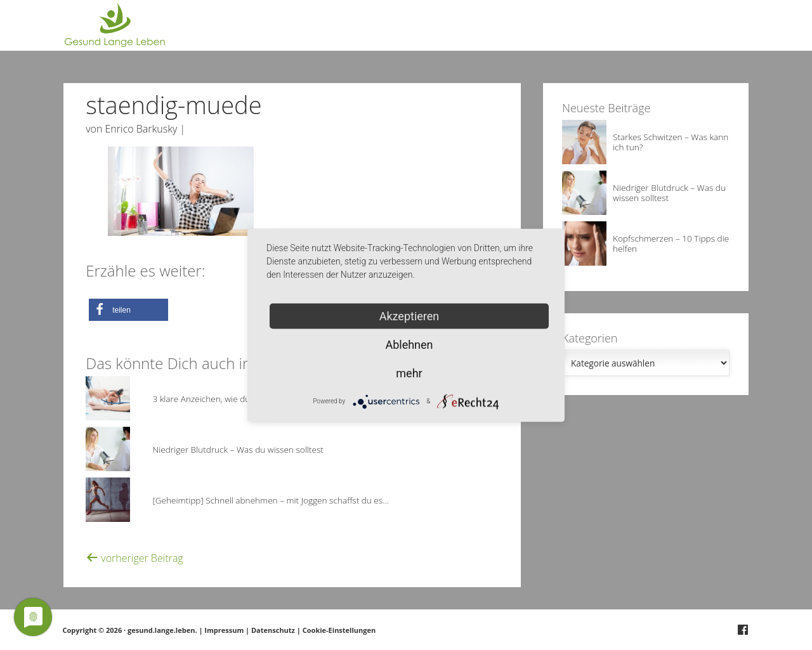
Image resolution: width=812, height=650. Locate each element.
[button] (128, 310)
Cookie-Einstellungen (339, 630)
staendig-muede (174, 105)
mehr (409, 373)
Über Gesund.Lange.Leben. (626, 31)
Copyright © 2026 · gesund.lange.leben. (131, 630)
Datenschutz (273, 630)
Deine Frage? (725, 31)
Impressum (224, 630)
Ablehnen (409, 344)
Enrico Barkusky (141, 129)
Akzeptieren (409, 315)
